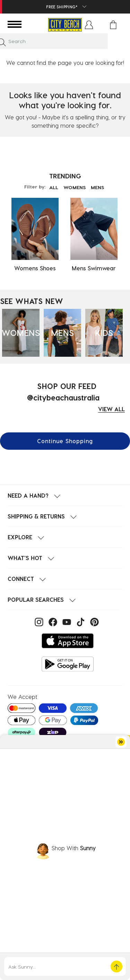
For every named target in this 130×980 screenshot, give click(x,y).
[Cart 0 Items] (113, 25)
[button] (89, 25)
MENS (97, 187)
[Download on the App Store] (68, 641)
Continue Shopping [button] (65, 441)
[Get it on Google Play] (68, 664)
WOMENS (75, 187)
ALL (54, 187)
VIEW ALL (111, 409)
